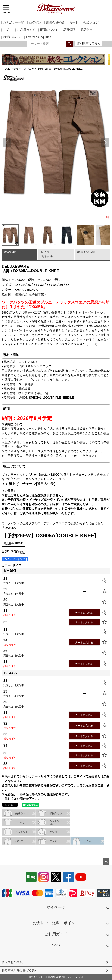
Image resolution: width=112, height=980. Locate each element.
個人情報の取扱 (12, 962)
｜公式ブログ (89, 22)
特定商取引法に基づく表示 (20, 970)
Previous (7, 143)
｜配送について (48, 30)
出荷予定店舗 (86, 252)
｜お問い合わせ (10, 37)
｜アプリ (6, 30)
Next (105, 143)
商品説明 (10, 252)
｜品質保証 (68, 30)
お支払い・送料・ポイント (56, 923)
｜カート (72, 22)
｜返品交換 (85, 30)
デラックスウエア (24, 69)
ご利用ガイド (56, 934)
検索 (70, 44)
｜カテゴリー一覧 (12, 22)
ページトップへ (106, 862)
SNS (56, 945)
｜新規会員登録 (54, 22)
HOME (7, 69)
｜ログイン (34, 22)
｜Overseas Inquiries (37, 37)
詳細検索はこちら (89, 43)
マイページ (56, 907)
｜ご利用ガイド (25, 30)
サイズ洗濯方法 (47, 254)
